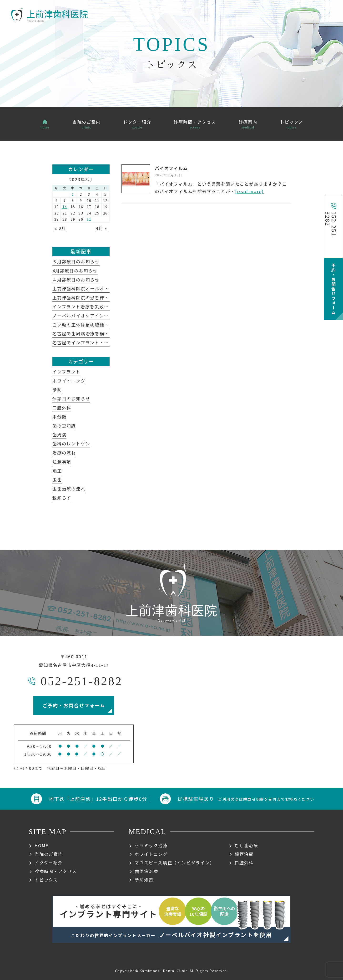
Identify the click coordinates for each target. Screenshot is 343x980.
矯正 (57, 471)
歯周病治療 (146, 871)
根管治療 (244, 854)
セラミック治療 (151, 845)
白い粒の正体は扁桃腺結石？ (83, 325)
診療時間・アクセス (56, 871)
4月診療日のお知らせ (75, 271)
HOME (42, 845)
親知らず (62, 498)
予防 (57, 390)
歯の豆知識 (64, 426)
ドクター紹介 (49, 863)
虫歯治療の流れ (69, 489)
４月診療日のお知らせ (76, 280)
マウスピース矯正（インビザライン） (175, 863)
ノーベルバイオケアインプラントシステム (99, 316)
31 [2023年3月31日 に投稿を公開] (89, 219)
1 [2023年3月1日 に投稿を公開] (73, 194)
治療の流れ (64, 453)
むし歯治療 (246, 845)
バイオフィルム (171, 168)
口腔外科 (62, 408)
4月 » (101, 228)
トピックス (46, 880)
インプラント (66, 372)
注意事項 (62, 462)
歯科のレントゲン (71, 444)
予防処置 (144, 880)
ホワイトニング (69, 381)
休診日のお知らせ (71, 398)
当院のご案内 (49, 854)
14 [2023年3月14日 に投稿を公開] (65, 207)
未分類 (59, 417)
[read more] (250, 191)
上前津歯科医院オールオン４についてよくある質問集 (109, 288)
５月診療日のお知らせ (76, 261)
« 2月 (61, 228)
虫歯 (57, 480)
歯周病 (59, 434)
